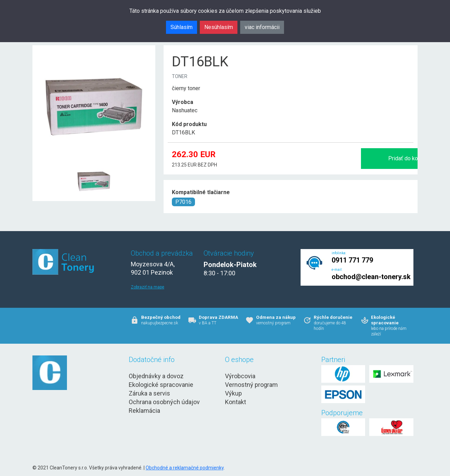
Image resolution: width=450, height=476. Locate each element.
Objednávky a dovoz (156, 376)
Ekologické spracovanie (161, 385)
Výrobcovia (240, 376)
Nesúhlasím (219, 27)
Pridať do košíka (340, 158)
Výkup (233, 393)
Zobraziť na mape (148, 287)
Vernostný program (251, 385)
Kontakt (236, 402)
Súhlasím (182, 27)
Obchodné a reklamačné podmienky (185, 468)
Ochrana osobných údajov (164, 402)
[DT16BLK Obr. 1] (94, 165)
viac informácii (262, 27)
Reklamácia (144, 411)
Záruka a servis (149, 393)
